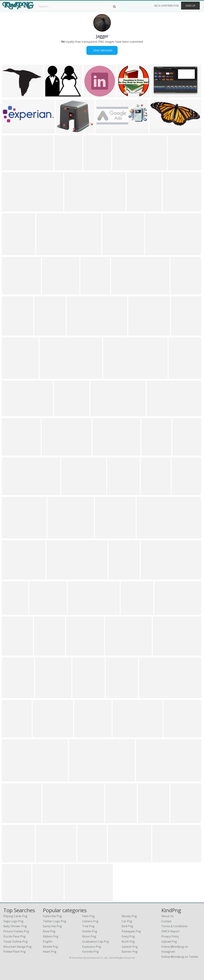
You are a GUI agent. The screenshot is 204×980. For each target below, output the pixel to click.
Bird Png (127, 926)
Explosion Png (92, 947)
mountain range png (17, 947)
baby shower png (15, 926)
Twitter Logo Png (54, 921)
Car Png (127, 921)
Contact (166, 921)
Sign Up (190, 6)
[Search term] (78, 6)
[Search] (114, 7)
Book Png (128, 942)
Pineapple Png (131, 931)
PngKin (48, 942)
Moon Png (89, 936)
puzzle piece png (14, 936)
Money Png (129, 916)
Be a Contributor (167, 6)
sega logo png (13, 921)
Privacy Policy (170, 936)
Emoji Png (128, 936)
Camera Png (90, 921)
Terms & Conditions (174, 926)
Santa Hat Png (52, 926)
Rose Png (49, 931)
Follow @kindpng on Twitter (180, 957)
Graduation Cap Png (96, 942)
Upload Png (169, 942)
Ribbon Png (51, 936)
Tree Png (88, 926)
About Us (168, 916)
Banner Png (130, 952)
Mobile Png (50, 947)
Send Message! (102, 50)
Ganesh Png (130, 947)
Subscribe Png (52, 916)
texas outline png (16, 942)
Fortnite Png (90, 952)
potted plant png (15, 952)
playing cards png (15, 916)
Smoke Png (90, 931)
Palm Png (88, 916)
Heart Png (50, 952)
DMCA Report (170, 931)
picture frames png (16, 931)
